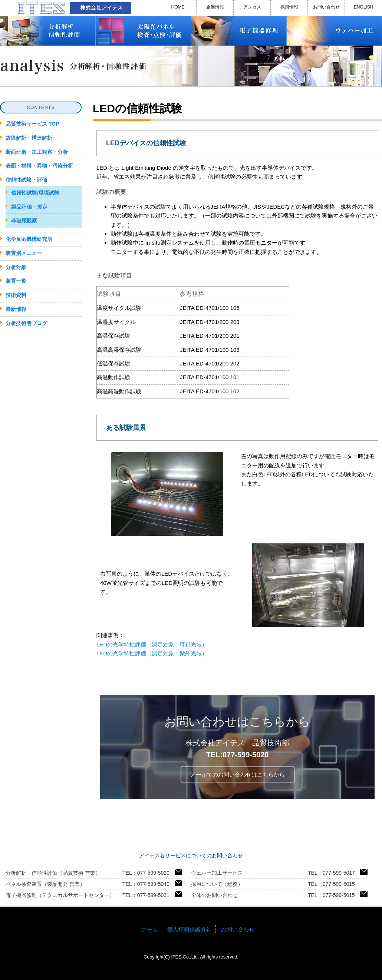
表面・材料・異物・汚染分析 (39, 166)
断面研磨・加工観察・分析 (37, 152)
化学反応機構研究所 (29, 239)
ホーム (150, 929)
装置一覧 (16, 281)
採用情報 (289, 7)
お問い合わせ (326, 7)
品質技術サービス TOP (32, 124)
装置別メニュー (24, 253)
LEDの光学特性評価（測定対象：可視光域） (152, 644)
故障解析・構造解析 (29, 138)
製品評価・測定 (29, 207)
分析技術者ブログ (26, 323)
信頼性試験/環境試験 (35, 193)
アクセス (252, 7)
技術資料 (16, 295)
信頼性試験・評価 (26, 180)
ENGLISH (364, 7)
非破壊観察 (24, 221)
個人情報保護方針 (190, 929)
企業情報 (215, 7)
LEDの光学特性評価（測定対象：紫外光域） (152, 653)
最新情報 (16, 309)
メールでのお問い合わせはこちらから (238, 774)
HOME (178, 7)
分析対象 (16, 267)
